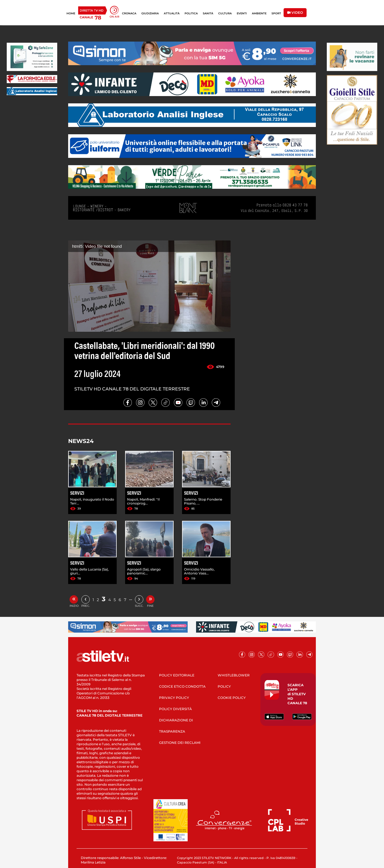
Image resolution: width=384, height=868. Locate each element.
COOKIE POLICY (232, 698)
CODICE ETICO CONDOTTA (182, 686)
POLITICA (191, 13)
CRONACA (129, 13)
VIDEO (295, 13)
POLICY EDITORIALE (177, 675)
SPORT (276, 13)
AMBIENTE (259, 13)
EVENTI (242, 13)
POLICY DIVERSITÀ (175, 709)
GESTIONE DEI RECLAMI (180, 743)
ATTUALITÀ (172, 13)
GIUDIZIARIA (150, 13)
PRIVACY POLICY (174, 698)
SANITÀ (208, 13)
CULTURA (225, 13)
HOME (71, 13)
